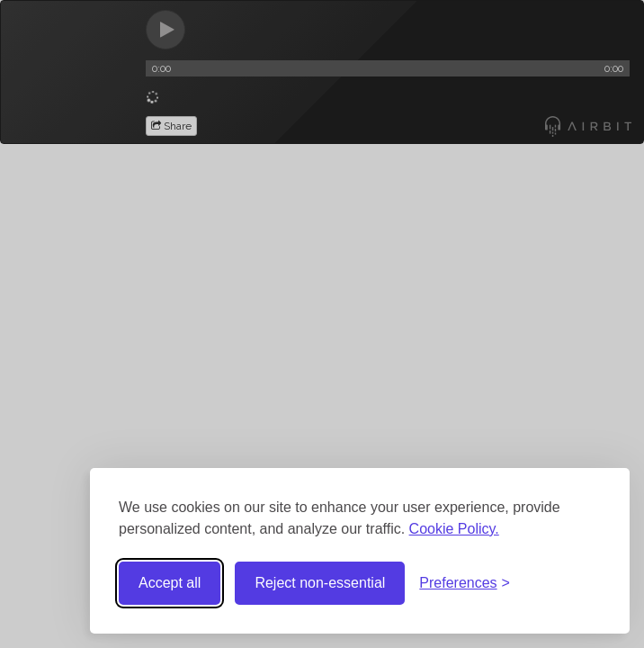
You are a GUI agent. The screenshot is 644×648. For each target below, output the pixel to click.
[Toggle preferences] (465, 584)
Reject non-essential (320, 583)
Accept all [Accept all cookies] (170, 583)
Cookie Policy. (454, 529)
